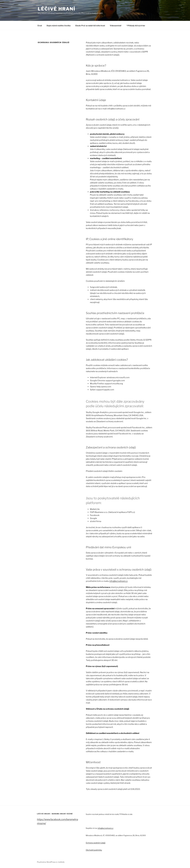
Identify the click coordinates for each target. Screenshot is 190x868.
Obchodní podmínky (94, 850)
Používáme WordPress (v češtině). (51, 862)
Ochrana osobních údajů (96, 843)
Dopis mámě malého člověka (59, 26)
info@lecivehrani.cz (118, 581)
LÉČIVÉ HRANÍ (57, 9)
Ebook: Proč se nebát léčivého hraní (90, 26)
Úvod (40, 26)
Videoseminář (116, 26)
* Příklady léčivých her (136, 26)
